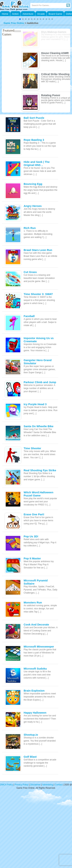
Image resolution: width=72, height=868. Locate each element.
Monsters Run (33, 602)
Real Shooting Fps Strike (40, 470)
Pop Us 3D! (31, 536)
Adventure (28, 14)
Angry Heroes (33, 206)
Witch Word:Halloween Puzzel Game (38, 494)
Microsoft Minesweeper (39, 647)
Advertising (48, 785)
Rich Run (30, 228)
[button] (20, 19)
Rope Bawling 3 (34, 140)
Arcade (41, 14)
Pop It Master (32, 558)
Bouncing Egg (33, 184)
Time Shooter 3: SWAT (38, 294)
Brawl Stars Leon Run (38, 250)
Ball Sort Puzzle (34, 118)
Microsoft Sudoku (35, 669)
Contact (59, 785)
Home (5, 14)
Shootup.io (31, 735)
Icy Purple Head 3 (35, 404)
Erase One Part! (34, 514)
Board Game (55, 14)
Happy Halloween (35, 713)
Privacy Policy (22, 785)
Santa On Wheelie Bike (39, 426)
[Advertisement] (34, 831)
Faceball (29, 316)
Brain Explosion (34, 691)
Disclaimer (35, 785)
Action (15, 14)
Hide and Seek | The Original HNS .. (37, 163)
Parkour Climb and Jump (40, 382)
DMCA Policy (7, 785)
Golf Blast (30, 757)
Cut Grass (30, 272)
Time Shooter (32, 448)
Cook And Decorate (36, 624)
